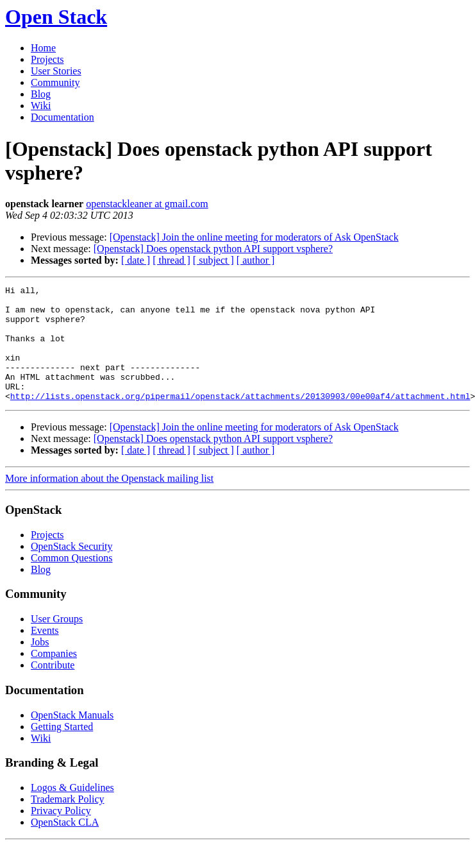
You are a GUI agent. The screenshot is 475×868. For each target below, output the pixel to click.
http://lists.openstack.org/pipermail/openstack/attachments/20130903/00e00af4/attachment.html (240, 419)
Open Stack (56, 17)
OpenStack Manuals (72, 738)
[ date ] (136, 260)
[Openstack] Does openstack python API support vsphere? (213, 249)
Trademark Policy (68, 822)
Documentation (63, 117)
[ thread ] (171, 260)
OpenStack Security (72, 569)
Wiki (41, 106)
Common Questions (72, 581)
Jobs (40, 665)
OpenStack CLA (65, 845)
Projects (47, 59)
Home (43, 48)
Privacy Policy (61, 834)
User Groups (57, 642)
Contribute (53, 688)
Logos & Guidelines (72, 811)
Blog (41, 94)
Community (55, 82)
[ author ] (256, 260)
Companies (54, 677)
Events (45, 653)
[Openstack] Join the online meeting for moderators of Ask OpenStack (254, 237)
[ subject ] (213, 260)
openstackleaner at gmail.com (147, 204)
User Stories (56, 71)
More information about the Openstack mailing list (109, 501)
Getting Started (62, 750)
